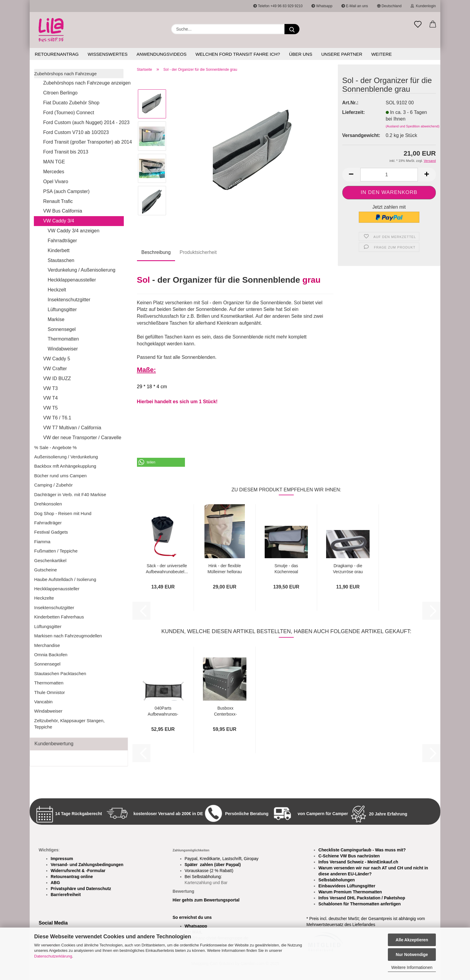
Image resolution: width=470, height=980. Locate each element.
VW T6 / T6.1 (57, 418)
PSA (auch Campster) (66, 191)
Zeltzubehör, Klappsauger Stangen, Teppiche (69, 724)
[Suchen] (292, 29)
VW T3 (51, 388)
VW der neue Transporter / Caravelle (82, 438)
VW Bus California (63, 211)
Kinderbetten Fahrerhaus (59, 617)
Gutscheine (46, 570)
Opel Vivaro (56, 182)
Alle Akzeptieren (412, 940)
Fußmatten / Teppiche (56, 551)
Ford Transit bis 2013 (66, 152)
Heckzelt (57, 290)
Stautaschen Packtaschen (60, 673)
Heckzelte (44, 598)
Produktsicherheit (198, 252)
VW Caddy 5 (57, 359)
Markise (56, 319)
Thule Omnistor (50, 692)
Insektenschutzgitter (69, 300)
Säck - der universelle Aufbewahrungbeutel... (167, 568)
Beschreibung (156, 252)
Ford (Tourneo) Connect (69, 113)
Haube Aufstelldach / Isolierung (65, 579)
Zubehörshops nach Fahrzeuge (65, 74)
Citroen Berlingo (60, 93)
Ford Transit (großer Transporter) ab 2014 (83, 142)
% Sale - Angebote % (55, 447)
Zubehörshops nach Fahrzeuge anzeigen (83, 83)
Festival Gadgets (51, 532)
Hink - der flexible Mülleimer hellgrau (225, 568)
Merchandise (47, 645)
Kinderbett (59, 250)
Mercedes (54, 172)
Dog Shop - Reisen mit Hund (63, 513)
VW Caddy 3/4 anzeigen (74, 231)
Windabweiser (63, 349)
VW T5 (51, 408)
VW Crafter (55, 369)
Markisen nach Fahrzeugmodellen (68, 636)
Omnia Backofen (51, 655)
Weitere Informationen (412, 967)
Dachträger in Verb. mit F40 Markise (70, 494)
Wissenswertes (107, 54)
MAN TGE (54, 162)
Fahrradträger (62, 241)
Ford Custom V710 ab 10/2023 (76, 132)
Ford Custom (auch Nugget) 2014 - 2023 (83, 122)
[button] (433, 25)
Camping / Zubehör (53, 485)
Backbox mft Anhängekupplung (65, 466)
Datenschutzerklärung (53, 956)
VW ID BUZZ (57, 378)
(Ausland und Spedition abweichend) (413, 126)
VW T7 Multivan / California (72, 428)
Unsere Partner (342, 54)
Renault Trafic (58, 201)
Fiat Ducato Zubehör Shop (71, 103)
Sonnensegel (62, 329)
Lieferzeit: (354, 112)
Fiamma (42, 542)
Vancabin (43, 702)
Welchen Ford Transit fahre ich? (238, 54)
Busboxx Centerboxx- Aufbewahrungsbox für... (225, 711)
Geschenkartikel (50, 560)
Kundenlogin (423, 6)
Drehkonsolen (48, 504)
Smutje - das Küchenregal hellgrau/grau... (286, 568)
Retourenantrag (57, 54)
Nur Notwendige (412, 955)
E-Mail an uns (355, 6)
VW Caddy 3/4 (59, 221)
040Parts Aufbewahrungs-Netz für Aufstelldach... (163, 711)
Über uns (301, 54)
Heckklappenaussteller (72, 280)
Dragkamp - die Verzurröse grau (348, 568)
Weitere (382, 54)
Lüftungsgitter (62, 310)
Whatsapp (322, 6)
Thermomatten (63, 339)
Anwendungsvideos (161, 54)
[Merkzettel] (418, 25)
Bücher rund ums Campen (60, 476)
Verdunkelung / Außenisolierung (82, 270)
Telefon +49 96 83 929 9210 (278, 6)
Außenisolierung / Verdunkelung (66, 457)
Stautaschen (61, 260)
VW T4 (51, 398)
